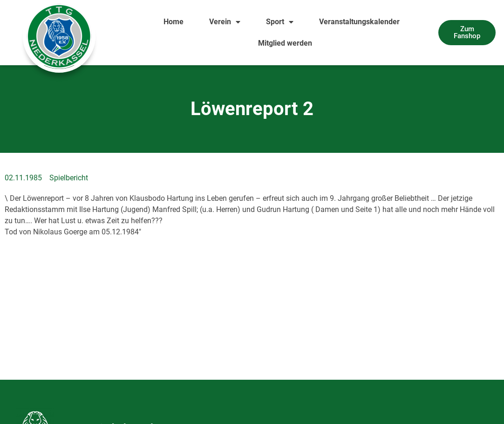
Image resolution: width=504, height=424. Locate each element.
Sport (280, 22)
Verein (225, 22)
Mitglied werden (285, 43)
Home (174, 22)
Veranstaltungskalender (359, 22)
